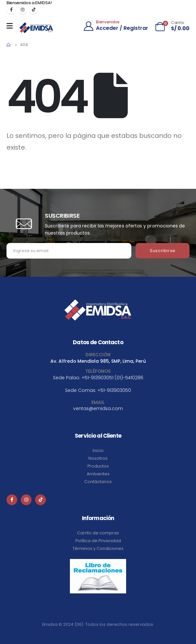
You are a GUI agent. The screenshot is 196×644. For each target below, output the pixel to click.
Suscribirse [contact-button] (163, 251)
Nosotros (98, 458)
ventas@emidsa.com (98, 408)
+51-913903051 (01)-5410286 (112, 378)
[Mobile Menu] (11, 26)
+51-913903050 (114, 390)
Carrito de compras (98, 533)
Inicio (98, 450)
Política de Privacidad (98, 541)
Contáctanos (98, 482)
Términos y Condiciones (98, 548)
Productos (98, 466)
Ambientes (98, 474)
